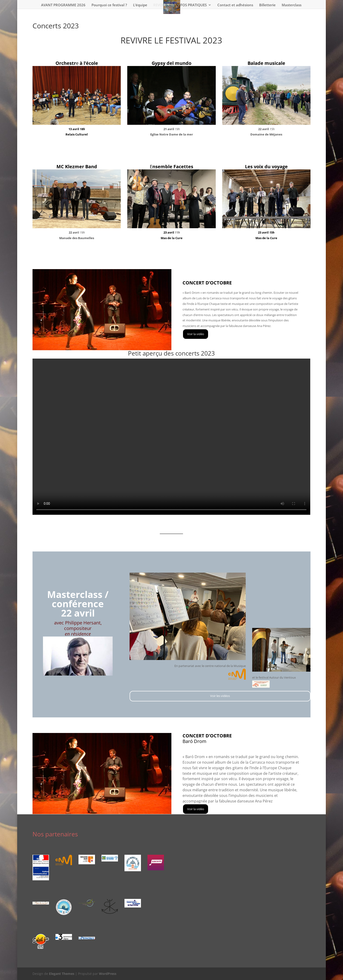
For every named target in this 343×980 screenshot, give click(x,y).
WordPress (108, 974)
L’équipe (140, 5)
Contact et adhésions (235, 5)
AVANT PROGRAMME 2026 (63, 5)
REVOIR (160, 5)
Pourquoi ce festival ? (109, 5)
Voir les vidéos (77, 149)
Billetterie (267, 5)
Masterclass (292, 5)
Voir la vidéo (196, 334)
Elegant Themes (62, 974)
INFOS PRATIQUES (192, 5)
